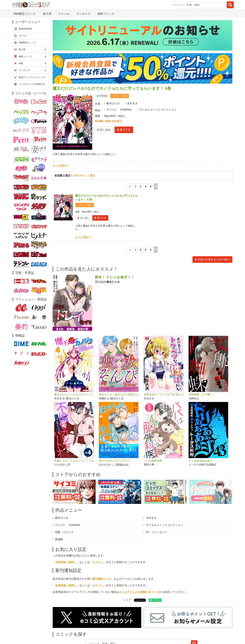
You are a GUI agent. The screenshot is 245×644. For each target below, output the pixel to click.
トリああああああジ (201, 434)
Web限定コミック (27, 16)
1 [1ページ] (136, 160)
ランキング (79, 627)
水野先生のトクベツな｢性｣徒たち (164, 368)
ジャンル (110, 627)
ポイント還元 (121, 70)
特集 (95, 627)
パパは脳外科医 (153, 434)
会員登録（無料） (66, 536)
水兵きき (132, 77)
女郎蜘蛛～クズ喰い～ (202, 368)
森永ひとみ (113, 77)
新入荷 (61, 627)
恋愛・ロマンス (64, 506)
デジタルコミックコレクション (158, 83)
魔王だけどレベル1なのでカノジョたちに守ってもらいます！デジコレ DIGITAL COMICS (75, 368)
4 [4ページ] (151, 160)
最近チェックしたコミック (151, 627)
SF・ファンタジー (157, 506)
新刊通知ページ (102, 553)
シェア (127, 573)
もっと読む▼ (61, 139)
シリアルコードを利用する (32, 58)
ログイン (98, 536)
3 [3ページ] (146, 160)
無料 (125, 627)
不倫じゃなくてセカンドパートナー (75, 434)
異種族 (59, 513)
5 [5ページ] (156, 160)
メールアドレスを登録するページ (139, 566)
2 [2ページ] (141, 160)
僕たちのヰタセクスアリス (115, 434)
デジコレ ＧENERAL (119, 83)
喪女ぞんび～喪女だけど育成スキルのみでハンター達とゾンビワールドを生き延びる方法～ (120, 368)
